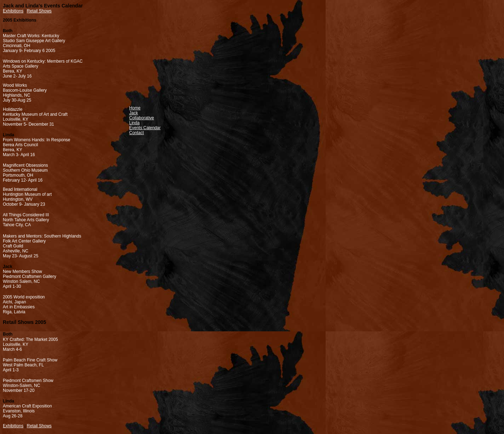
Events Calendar (145, 128)
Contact (136, 133)
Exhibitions (13, 11)
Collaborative (142, 118)
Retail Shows (39, 11)
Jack (134, 113)
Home (135, 108)
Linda (134, 123)
